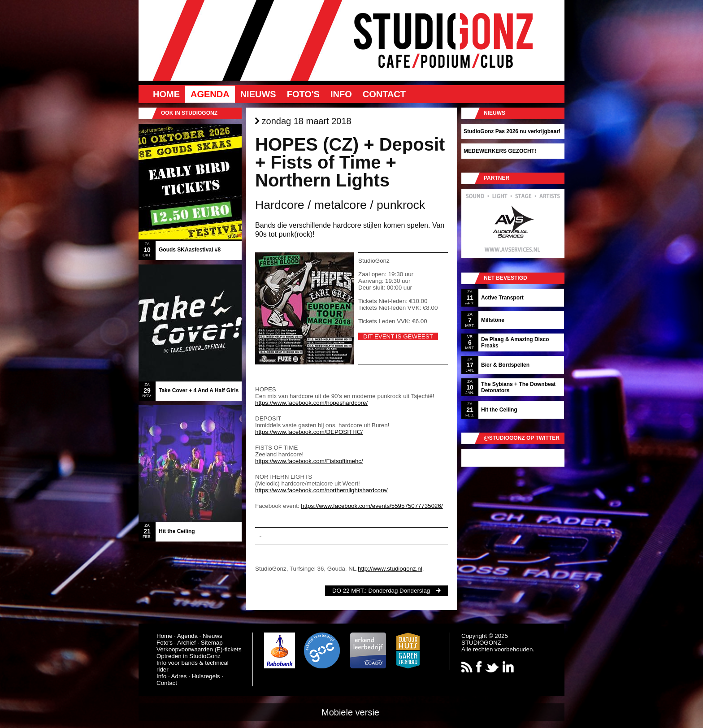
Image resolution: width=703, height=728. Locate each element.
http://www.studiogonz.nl (390, 569)
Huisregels (206, 676)
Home (166, 94)
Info (341, 94)
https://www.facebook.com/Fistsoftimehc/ (309, 461)
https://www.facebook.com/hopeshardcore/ (311, 403)
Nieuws (258, 94)
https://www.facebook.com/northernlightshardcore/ (321, 490)
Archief (186, 643)
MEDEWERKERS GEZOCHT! (500, 151)
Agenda (210, 94)
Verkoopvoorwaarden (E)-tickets (199, 649)
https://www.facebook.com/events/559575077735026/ (372, 506)
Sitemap (212, 643)
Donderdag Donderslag (399, 591)
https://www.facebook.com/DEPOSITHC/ (309, 432)
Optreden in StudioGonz (189, 656)
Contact (384, 94)
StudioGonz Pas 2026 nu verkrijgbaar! (512, 131)
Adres (179, 676)
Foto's (303, 94)
